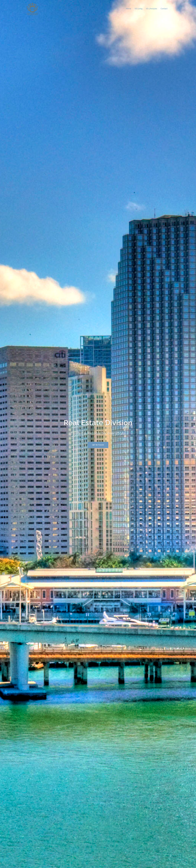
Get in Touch (98, 445)
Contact (164, 9)
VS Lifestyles (151, 9)
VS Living (138, 9)
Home (129, 9)
